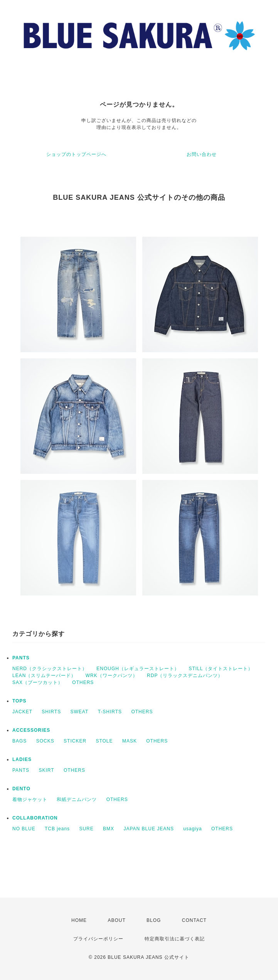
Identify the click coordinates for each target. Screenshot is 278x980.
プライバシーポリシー (98, 939)
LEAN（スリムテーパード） (44, 676)
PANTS (21, 658)
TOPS (19, 701)
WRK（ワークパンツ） (112, 676)
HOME (79, 920)
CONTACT (194, 920)
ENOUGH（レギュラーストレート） (138, 669)
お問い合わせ (202, 154)
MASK (130, 741)
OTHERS (83, 682)
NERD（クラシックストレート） (50, 669)
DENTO (21, 789)
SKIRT (46, 770)
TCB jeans (57, 829)
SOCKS (45, 741)
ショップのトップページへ (76, 154)
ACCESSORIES (31, 730)
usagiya (192, 829)
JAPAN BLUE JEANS (148, 829)
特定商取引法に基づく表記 (175, 939)
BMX (109, 829)
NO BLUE (24, 829)
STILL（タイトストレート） (221, 669)
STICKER (75, 741)
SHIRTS (51, 712)
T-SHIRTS (110, 712)
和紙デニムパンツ (77, 799)
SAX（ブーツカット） (38, 682)
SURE (86, 829)
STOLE (104, 741)
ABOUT (116, 920)
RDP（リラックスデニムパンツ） (185, 676)
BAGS (19, 741)
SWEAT (80, 712)
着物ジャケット (30, 799)
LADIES (22, 759)
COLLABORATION (35, 818)
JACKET (22, 712)
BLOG (154, 920)
